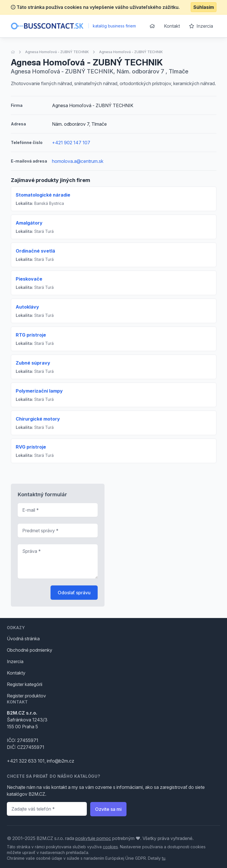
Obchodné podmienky (30, 650)
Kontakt (172, 26)
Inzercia (201, 26)
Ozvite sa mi (108, 809)
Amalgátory (29, 223)
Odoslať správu (74, 593)
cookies (110, 847)
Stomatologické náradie (43, 195)
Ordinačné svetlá (35, 251)
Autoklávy (27, 307)
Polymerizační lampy (39, 391)
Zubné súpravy (33, 363)
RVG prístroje (31, 447)
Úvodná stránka (23, 639)
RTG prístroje (31, 335)
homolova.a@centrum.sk (78, 161)
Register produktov (26, 696)
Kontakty (16, 673)
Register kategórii (25, 684)
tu (164, 858)
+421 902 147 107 (71, 143)
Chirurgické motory (38, 419)
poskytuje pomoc (93, 838)
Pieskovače (29, 279)
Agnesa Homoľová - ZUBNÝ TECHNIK (57, 52)
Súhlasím (204, 7)
